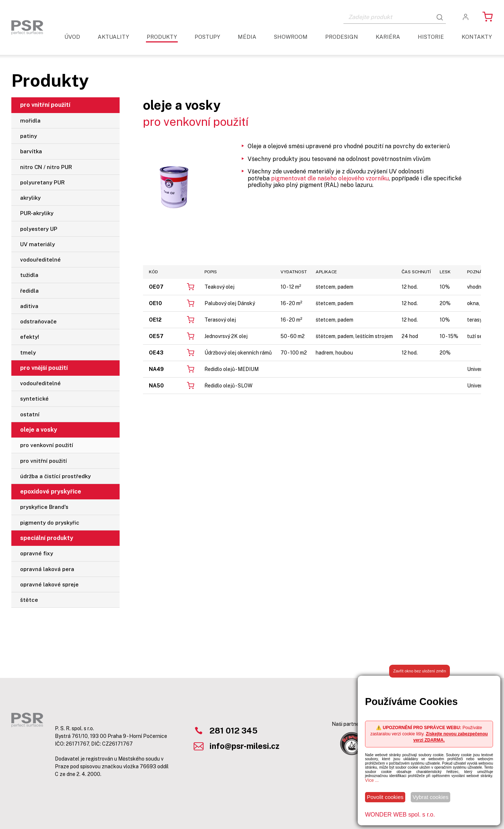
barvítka (31, 151)
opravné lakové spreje (49, 584)
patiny (29, 136)
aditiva (29, 306)
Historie (431, 37)
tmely (28, 352)
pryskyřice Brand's (44, 507)
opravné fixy (37, 553)
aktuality (113, 37)
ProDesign (342, 37)
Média (247, 37)
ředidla (29, 291)
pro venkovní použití (47, 445)
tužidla (29, 275)
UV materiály (37, 244)
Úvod (72, 37)
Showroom (291, 37)
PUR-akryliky (37, 213)
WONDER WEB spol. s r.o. (400, 815)
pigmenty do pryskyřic (50, 523)
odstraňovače (38, 321)
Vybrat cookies (430, 797)
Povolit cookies (385, 797)
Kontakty (477, 37)
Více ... (372, 780)
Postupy (207, 37)
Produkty (162, 37)
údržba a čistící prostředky (55, 476)
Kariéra (388, 37)
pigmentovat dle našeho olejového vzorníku (330, 178)
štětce (29, 600)
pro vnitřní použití (44, 461)
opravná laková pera (47, 569)
